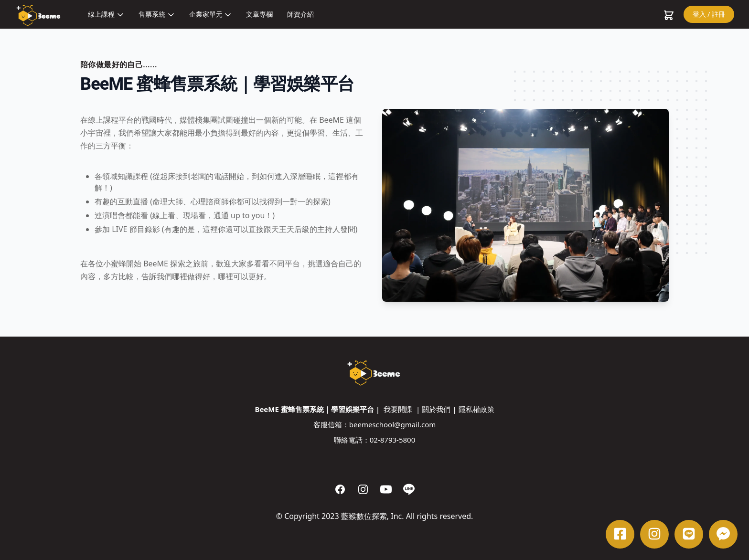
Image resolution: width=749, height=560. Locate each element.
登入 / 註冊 (709, 14)
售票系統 (157, 14)
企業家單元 (211, 14)
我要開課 (398, 409)
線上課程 (106, 14)
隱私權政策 (476, 409)
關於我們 (436, 409)
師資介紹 (300, 14)
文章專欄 (259, 14)
